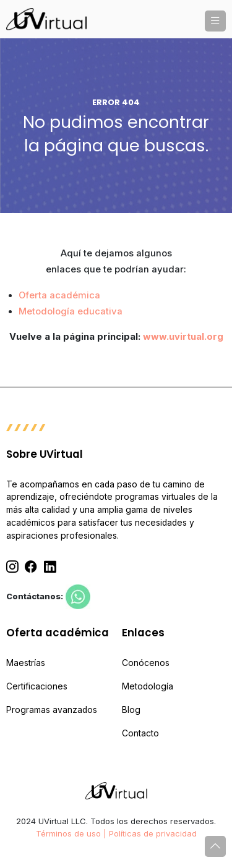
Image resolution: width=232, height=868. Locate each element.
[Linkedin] (50, 567)
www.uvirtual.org (183, 337)
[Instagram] (12, 567)
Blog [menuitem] (131, 710)
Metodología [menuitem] (148, 686)
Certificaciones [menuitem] (37, 686)
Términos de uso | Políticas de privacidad (116, 833)
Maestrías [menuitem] (26, 663)
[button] (215, 21)
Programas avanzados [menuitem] (52, 710)
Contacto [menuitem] (140, 733)
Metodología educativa (71, 311)
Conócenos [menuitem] (146, 663)
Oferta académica (59, 295)
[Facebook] (31, 567)
